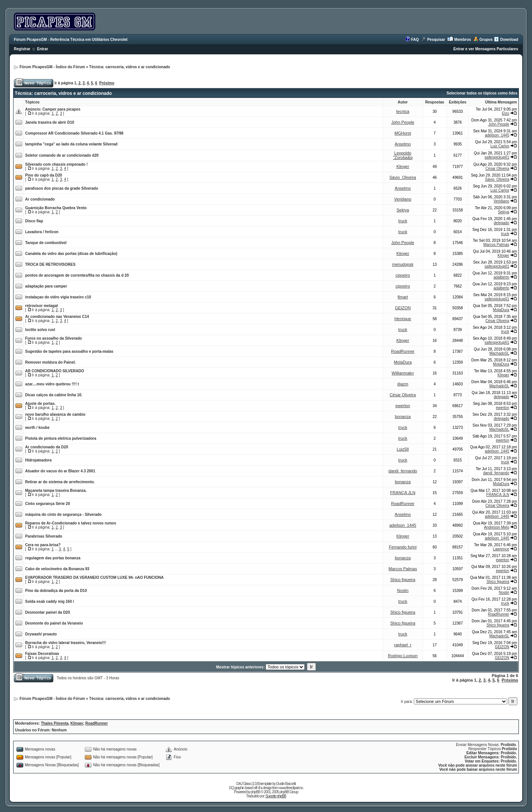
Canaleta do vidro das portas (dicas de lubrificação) (71, 254)
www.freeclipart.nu (291, 788)
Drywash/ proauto (41, 634)
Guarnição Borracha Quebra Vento (56, 208)
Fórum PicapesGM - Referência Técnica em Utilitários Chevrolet (71, 40)
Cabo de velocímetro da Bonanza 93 (57, 569)
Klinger (403, 166)
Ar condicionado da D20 (47, 447)
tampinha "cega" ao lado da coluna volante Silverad (71, 144)
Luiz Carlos (500, 146)
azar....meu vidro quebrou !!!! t (52, 384)
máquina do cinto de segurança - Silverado (63, 515)
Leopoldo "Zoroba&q (403, 155)
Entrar (43, 49)
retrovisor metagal (41, 306)
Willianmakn (403, 373)
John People (403, 122)
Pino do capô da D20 (44, 175)
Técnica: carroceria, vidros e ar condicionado (130, 67)
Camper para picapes (61, 109)
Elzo (506, 113)
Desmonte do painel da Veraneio (54, 623)
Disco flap (34, 221)
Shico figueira (403, 580)
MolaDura (501, 310)
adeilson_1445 (497, 135)
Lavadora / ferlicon (42, 232)
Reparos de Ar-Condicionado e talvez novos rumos (71, 523)
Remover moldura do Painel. (50, 362)
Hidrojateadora (38, 460)
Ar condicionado (40, 199)
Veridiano (403, 199)
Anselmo (403, 144)
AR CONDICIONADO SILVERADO (55, 371)
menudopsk (403, 264)
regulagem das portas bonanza (53, 558)
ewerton (403, 406)
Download (509, 40)
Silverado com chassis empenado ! (56, 164)
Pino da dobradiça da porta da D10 (56, 591)
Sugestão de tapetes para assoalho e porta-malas (69, 351)
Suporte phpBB (276, 796)
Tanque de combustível (46, 243)
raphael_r (403, 645)
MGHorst (403, 133)
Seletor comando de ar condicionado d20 (62, 155)
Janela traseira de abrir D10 (50, 122)
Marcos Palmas (496, 245)
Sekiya (403, 210)
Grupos (486, 40)
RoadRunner (403, 351)
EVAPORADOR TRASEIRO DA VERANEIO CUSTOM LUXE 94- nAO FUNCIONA (94, 578)
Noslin (403, 590)
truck (403, 221)
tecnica (403, 111)
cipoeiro (403, 275)
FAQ (415, 40)
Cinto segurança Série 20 (48, 504)
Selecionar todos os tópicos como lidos (482, 93)
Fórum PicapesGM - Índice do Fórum (52, 67)
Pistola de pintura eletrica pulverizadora (61, 438)
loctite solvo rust (40, 330)
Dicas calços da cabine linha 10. (54, 395)
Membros (463, 40)
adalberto (502, 277)
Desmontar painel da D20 (47, 612)
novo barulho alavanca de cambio (55, 414)
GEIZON (403, 308)
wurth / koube (37, 428)
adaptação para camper (46, 286)
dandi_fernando (403, 471)
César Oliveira (497, 169)
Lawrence (501, 549)
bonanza (403, 416)
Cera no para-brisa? (43, 545)
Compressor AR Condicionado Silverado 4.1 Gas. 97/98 (74, 133)
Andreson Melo (497, 527)
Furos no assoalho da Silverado (53, 338)
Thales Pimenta (55, 723)
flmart (403, 297)
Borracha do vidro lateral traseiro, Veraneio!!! (65, 643)
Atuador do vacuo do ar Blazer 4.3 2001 (60, 471)
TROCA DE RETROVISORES (50, 264)
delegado (501, 223)
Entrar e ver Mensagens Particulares (486, 49)
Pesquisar (436, 40)
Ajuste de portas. (40, 404)
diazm (403, 384)
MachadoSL (499, 353)
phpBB (255, 792)
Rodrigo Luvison (403, 656)
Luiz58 (403, 449)
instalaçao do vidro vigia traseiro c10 (58, 297)
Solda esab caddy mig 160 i (50, 602)
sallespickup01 (497, 157)
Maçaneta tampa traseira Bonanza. (56, 491)
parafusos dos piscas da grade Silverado (62, 188)
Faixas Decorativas (42, 654)
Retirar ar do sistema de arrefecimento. (60, 482)
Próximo (107, 83)
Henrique (403, 319)
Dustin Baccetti (286, 784)
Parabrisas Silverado (44, 536)
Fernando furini (403, 547)
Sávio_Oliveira (403, 177)
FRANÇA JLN (403, 493)
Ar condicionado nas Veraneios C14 (57, 317)
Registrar (22, 49)
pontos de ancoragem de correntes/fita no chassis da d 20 (77, 275)
